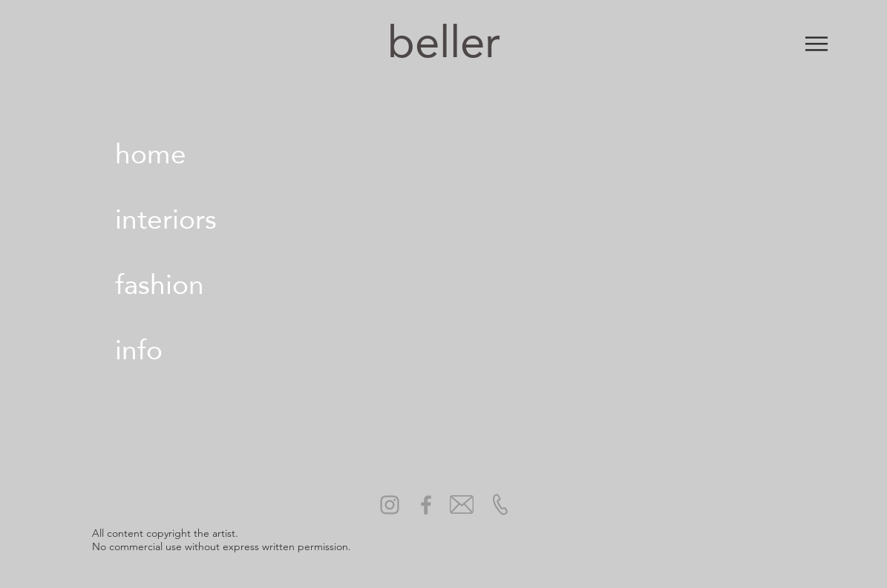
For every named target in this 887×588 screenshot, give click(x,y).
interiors (166, 219)
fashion (160, 284)
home (151, 154)
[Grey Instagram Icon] (390, 505)
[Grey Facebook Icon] (426, 505)
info (139, 350)
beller (444, 42)
